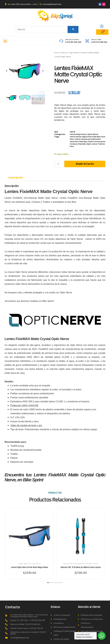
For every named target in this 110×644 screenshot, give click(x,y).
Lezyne (95, 562)
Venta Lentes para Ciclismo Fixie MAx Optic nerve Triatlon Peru (88, 144)
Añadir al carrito (85, 164)
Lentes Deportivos (78, 134)
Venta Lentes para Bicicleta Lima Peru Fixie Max (85, 140)
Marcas (64, 53)
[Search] (73, 29)
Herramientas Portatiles (83, 562)
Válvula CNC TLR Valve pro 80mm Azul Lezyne (80, 565)
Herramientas (68, 562)
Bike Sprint (48, 301)
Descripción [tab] (16, 178)
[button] (5, 41)
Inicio (57, 53)
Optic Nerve (74, 53)
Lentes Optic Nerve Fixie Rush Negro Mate (30, 565)
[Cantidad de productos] (59, 164)
